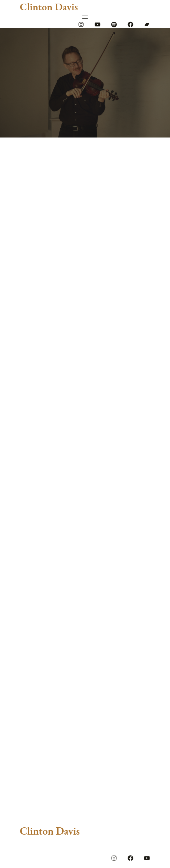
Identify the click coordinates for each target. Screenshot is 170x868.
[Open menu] (85, 17)
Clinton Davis (49, 7)
